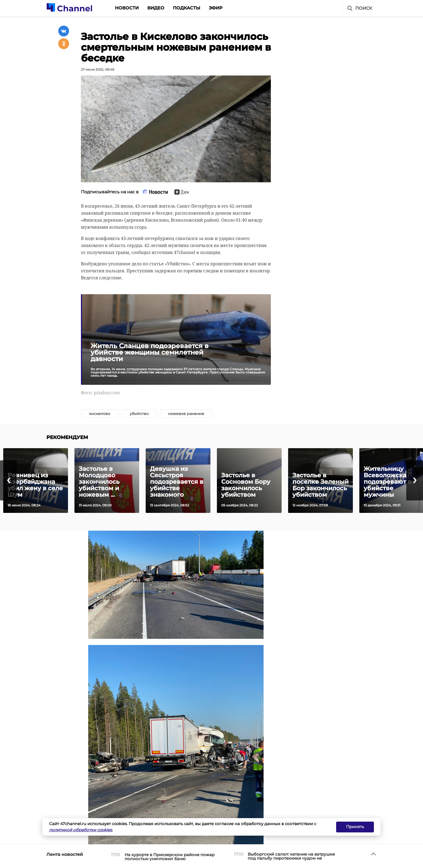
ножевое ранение (186, 414)
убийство (139, 414)
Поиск (359, 8)
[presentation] (8, 480)
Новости (127, 8)
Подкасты (187, 8)
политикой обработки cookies (81, 830)
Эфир (216, 8)
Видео (156, 8)
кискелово (100, 414)
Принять (355, 827)
